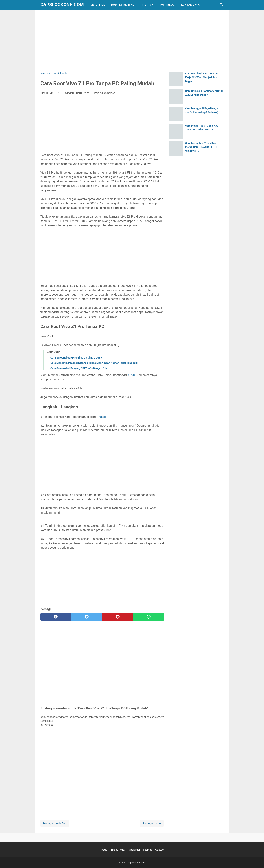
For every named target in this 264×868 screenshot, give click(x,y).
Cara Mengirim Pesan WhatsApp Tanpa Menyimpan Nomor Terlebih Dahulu (94, 363)
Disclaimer (134, 850)
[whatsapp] (149, 617)
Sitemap (148, 850)
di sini (131, 375)
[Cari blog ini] (221, 5)
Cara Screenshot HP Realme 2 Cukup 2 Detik (76, 358)
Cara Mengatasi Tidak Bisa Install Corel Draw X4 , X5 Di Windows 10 (201, 147)
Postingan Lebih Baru (55, 823)
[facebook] (56, 617)
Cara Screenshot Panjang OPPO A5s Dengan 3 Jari (80, 368)
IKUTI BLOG (167, 5)
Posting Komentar (104, 93)
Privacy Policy (118, 850)
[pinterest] (118, 617)
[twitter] (87, 617)
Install (101, 417)
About (103, 850)
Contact (160, 850)
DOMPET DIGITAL (123, 5)
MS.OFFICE (98, 5)
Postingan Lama (152, 823)
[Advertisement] (132, 41)
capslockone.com (62, 5)
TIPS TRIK (147, 5)
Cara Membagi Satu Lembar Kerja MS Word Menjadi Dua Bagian (201, 77)
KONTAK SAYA (190, 5)
